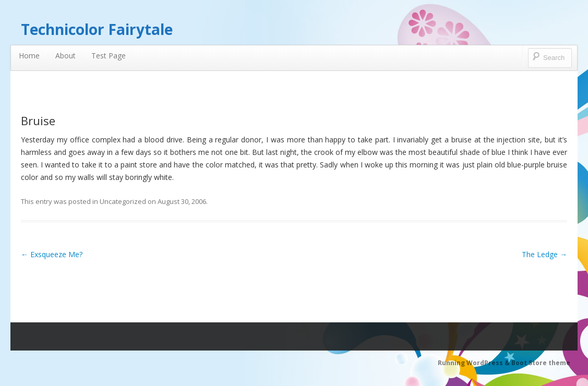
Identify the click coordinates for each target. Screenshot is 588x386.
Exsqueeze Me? (52, 254)
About (65, 56)
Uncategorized (123, 201)
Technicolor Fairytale (97, 29)
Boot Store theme (541, 363)
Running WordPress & (475, 363)
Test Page (109, 56)
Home (29, 56)
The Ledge (544, 254)
